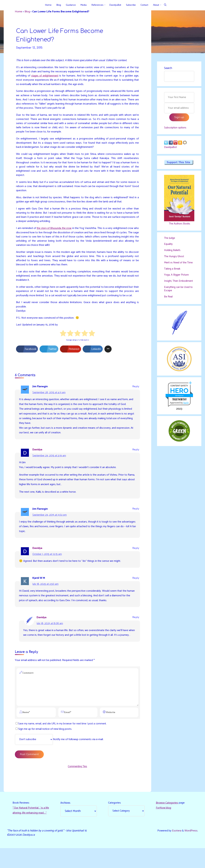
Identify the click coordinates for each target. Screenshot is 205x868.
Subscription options (176, 129)
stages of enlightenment (61, 77)
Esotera (176, 850)
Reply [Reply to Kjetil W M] (136, 585)
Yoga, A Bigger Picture (177, 282)
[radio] (63, 339)
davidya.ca (179, 407)
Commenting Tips (78, 782)
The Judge (170, 241)
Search (168, 68)
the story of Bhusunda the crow (56, 231)
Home (19, 12)
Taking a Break (173, 276)
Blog (28, 12)
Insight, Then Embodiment (172, 290)
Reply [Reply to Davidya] (136, 455)
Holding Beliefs (173, 253)
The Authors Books (179, 227)
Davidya (38, 455)
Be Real (169, 307)
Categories (115, 818)
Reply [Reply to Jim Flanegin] (136, 392)
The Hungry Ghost (175, 260)
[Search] (165, 5)
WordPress (191, 850)
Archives (65, 818)
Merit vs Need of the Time (176, 268)
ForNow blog (163, 823)
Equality (169, 247)
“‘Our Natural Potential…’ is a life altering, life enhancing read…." (29, 829)
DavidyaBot (171, 150)
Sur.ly (186, 414)
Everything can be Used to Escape (178, 299)
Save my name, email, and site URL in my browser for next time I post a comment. (62, 738)
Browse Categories (167, 818)
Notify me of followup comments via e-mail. (61, 754)
